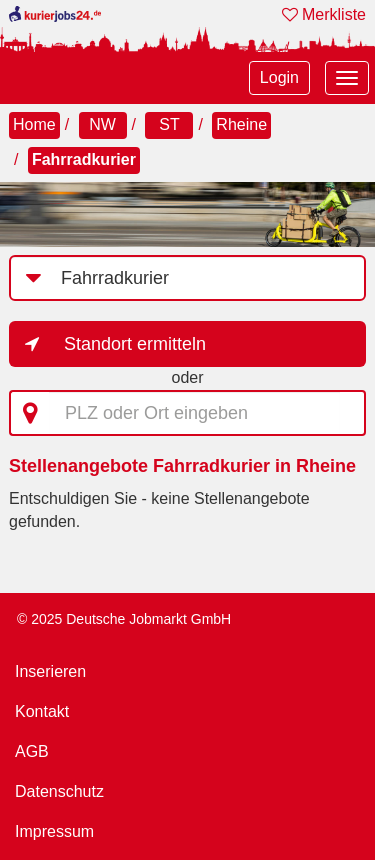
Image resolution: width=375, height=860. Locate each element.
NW (102, 124)
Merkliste (324, 14)
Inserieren (50, 671)
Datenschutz (59, 791)
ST (169, 124)
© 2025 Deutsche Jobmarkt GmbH (124, 619)
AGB (32, 751)
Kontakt (42, 711)
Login (279, 77)
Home (34, 124)
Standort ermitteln (135, 344)
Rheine (241, 124)
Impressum (54, 831)
